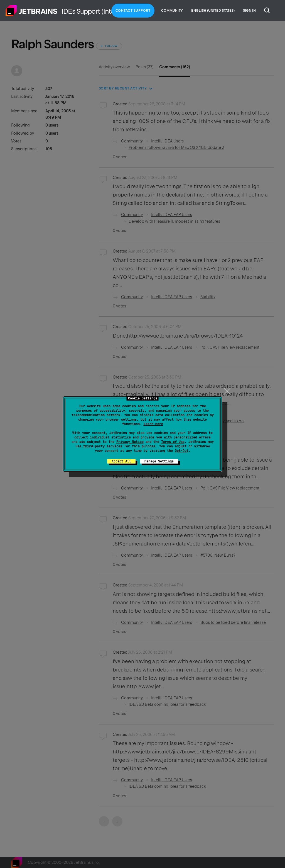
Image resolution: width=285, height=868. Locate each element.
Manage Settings (159, 461)
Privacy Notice (130, 442)
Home (31, 11)
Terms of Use (173, 442)
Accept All (121, 461)
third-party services (103, 446)
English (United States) (213, 11)
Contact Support (133, 11)
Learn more (153, 424)
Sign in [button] (249, 11)
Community (172, 11)
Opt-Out (182, 451)
